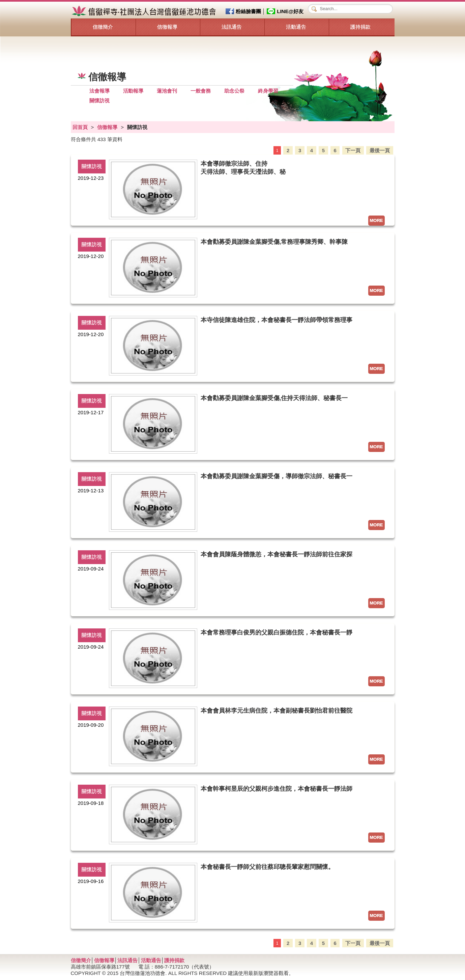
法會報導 (99, 91)
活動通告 (296, 27)
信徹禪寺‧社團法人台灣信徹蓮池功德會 (145, 11)
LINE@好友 (290, 11)
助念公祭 (234, 91)
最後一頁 (380, 150)
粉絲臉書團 (248, 11)
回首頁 (80, 127)
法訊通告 (232, 27)
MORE (376, 220)
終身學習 (268, 91)
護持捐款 (360, 27)
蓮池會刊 (167, 91)
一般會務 (201, 91)
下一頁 (353, 150)
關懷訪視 (99, 101)
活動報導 (133, 91)
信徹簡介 (103, 27)
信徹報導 (167, 27)
